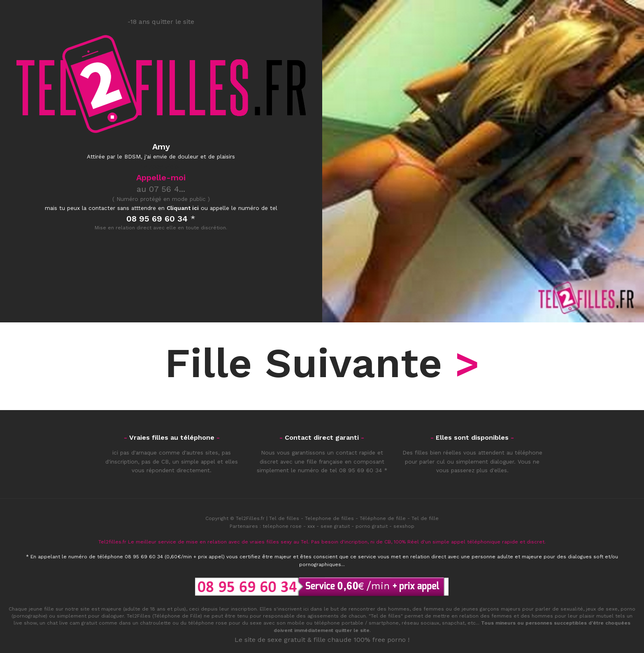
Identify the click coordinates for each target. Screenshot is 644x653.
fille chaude (332, 640)
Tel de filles (284, 518)
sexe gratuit (335, 526)
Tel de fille (425, 518)
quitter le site (352, 630)
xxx (311, 526)
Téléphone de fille (383, 518)
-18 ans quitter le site (161, 22)
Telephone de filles (329, 518)
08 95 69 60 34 (360, 470)
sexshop (404, 526)
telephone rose (282, 526)
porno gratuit (372, 526)
